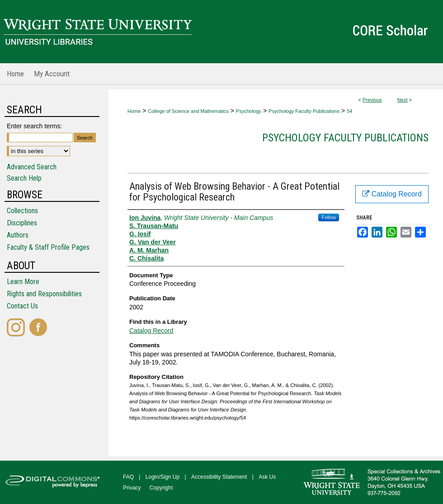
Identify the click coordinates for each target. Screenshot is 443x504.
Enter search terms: (34, 126)
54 (349, 111)
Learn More (23, 282)
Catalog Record (151, 331)
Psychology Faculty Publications (304, 111)
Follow (329, 217)
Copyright (161, 488)
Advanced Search (32, 167)
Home (134, 111)
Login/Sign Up (163, 477)
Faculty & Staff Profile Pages (48, 247)
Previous (372, 100)
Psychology (249, 111)
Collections (22, 211)
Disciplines (22, 223)
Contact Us (22, 306)
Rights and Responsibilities (44, 294)
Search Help (24, 178)
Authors (18, 235)
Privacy (132, 488)
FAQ (128, 477)
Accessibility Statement (219, 477)
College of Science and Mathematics (188, 111)
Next (403, 100)
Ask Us (267, 477)
